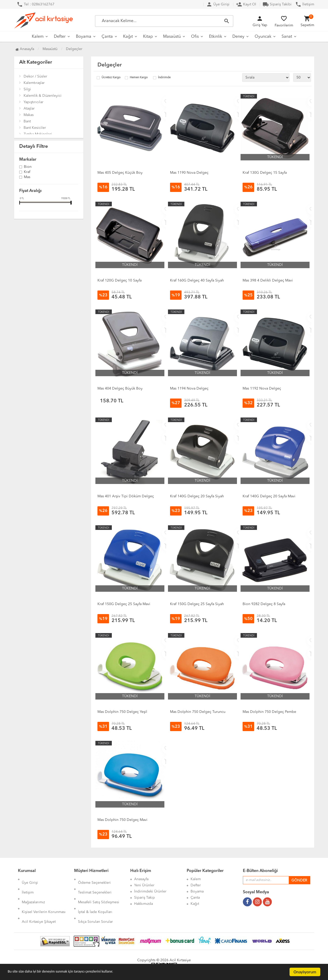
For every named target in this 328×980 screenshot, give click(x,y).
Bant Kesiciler (35, 128)
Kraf (27, 172)
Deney (238, 37)
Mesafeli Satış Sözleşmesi (99, 891)
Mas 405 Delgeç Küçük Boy (120, 173)
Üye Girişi (218, 4)
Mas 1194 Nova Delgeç (189, 389)
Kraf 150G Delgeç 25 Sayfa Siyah (197, 604)
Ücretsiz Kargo (111, 78)
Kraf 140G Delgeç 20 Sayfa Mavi (269, 496)
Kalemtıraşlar (34, 83)
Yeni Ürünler (144, 885)
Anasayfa (25, 49)
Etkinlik (216, 37)
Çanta (107, 37)
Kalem (38, 37)
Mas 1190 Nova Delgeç (189, 173)
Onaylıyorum (305, 972)
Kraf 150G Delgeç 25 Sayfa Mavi (124, 604)
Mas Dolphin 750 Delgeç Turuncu (198, 712)
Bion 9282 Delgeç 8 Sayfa (264, 604)
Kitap (148, 37)
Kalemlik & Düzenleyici (43, 96)
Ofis (195, 37)
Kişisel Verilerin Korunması (44, 898)
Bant (27, 121)
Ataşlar (29, 109)
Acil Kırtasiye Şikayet (39, 904)
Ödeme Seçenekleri (94, 879)
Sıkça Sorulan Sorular (95, 904)
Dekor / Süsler (35, 76)
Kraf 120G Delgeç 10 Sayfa (120, 280)
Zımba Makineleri (38, 134)
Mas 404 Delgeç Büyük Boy (120, 389)
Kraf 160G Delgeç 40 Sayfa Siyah (197, 280)
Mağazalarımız (33, 891)
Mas (27, 177)
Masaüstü (172, 37)
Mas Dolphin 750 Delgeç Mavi (122, 820)
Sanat (287, 37)
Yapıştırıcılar (33, 102)
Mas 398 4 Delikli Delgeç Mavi (268, 280)
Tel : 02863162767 (36, 4)
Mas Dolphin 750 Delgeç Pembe (269, 712)
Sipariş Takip (145, 898)
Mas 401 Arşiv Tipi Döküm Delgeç (126, 496)
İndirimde (164, 78)
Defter (60, 37)
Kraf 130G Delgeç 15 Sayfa (265, 173)
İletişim (305, 4)
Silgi (27, 89)
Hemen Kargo (139, 78)
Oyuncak (263, 37)
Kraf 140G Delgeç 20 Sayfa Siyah (197, 496)
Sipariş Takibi (277, 4)
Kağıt (128, 37)
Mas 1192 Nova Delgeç (262, 389)
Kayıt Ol (246, 4)
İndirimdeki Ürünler (150, 891)
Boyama (84, 37)
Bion (28, 167)
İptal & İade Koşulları (95, 898)
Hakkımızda (143, 904)
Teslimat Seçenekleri (95, 885)
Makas (29, 115)
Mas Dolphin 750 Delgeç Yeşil (122, 712)
